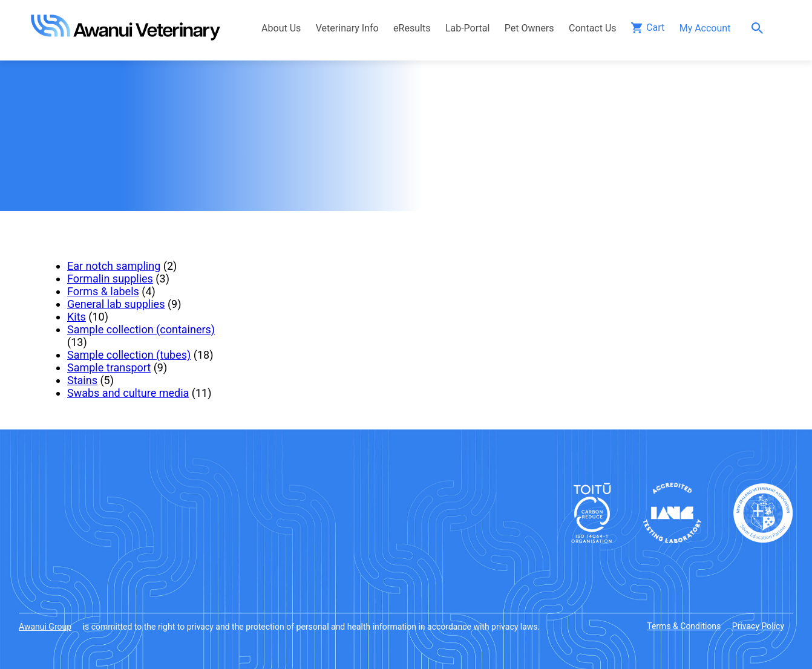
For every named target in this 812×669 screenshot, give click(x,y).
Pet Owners (529, 28)
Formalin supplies (110, 279)
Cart (655, 28)
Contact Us (593, 28)
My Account (705, 28)
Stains (82, 380)
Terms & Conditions (684, 626)
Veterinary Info (347, 28)
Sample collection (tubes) (129, 355)
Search (760, 28)
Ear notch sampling (114, 266)
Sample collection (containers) (141, 329)
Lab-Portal (467, 28)
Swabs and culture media (128, 393)
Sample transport (109, 367)
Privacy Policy (758, 626)
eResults (412, 28)
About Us (281, 28)
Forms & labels (103, 291)
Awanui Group (45, 627)
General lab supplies (116, 304)
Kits (77, 317)
